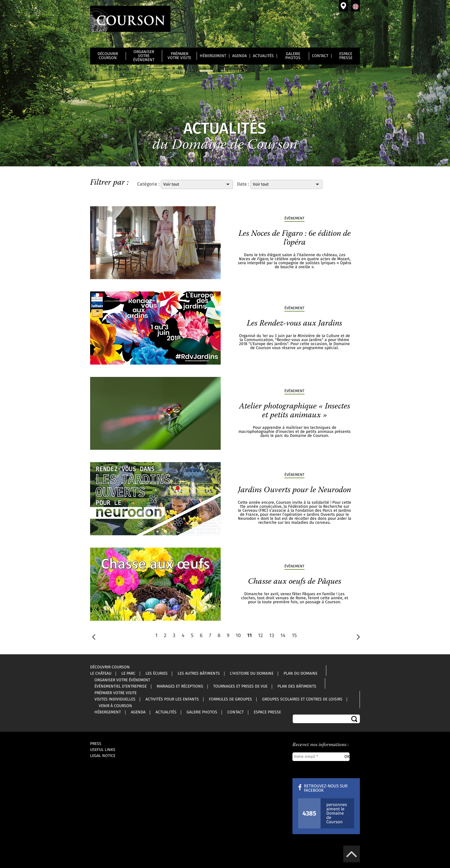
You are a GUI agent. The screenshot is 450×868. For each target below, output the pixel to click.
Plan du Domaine (300, 674)
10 (238, 636)
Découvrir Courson (108, 56)
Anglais (355, 6)
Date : (243, 184)
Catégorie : (149, 184)
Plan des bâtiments (297, 686)
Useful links (103, 750)
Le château (101, 674)
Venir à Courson (343, 6)
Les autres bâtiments (199, 674)
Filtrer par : (109, 183)
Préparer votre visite (179, 56)
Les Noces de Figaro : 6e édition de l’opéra (295, 238)
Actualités (263, 56)
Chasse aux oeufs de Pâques (295, 582)
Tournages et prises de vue (240, 686)
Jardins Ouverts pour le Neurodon (294, 490)
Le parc (128, 674)
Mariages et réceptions (180, 686)
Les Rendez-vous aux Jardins (294, 324)
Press (96, 744)
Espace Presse (346, 56)
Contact (320, 56)
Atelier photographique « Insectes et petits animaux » (295, 411)
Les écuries (157, 674)
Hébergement (213, 56)
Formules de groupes (230, 699)
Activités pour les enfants (172, 699)
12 (260, 636)
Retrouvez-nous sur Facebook (326, 788)
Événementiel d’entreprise (121, 686)
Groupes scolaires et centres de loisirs (302, 699)
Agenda (239, 56)
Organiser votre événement (144, 56)
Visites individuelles (115, 699)
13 (272, 636)
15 (294, 636)
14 (283, 636)
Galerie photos (293, 56)
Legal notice (103, 756)
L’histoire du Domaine (252, 674)
